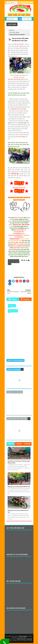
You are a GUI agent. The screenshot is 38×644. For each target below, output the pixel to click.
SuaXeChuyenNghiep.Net (16, 235)
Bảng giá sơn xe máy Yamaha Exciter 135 (18, 511)
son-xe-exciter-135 (14, 260)
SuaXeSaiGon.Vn (21, 230)
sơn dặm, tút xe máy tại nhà (19, 244)
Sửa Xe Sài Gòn (19, 218)
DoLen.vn (26, 235)
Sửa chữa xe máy (19, 248)
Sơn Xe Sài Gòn (19, 44)
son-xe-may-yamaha (14, 33)
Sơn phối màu (23, 242)
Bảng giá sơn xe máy (19, 187)
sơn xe (15, 246)
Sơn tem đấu (15, 242)
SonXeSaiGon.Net (19, 232)
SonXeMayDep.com (19, 233)
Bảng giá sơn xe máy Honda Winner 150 (19, 487)
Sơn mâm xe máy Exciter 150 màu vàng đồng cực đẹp (19, 462)
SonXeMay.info (19, 237)
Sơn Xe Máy (22, 137)
